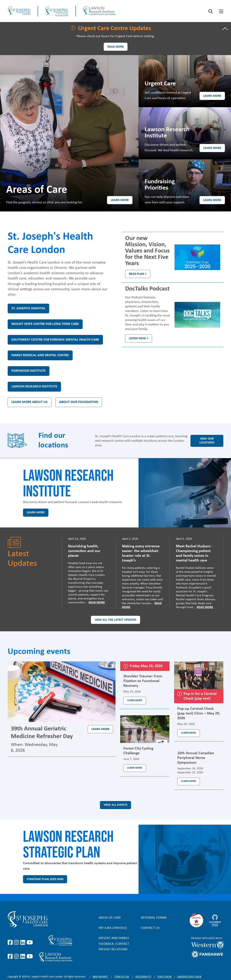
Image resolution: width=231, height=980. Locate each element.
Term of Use (122, 977)
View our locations (207, 441)
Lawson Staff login (189, 977)
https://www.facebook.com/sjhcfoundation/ (11, 957)
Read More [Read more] (97, 603)
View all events (115, 805)
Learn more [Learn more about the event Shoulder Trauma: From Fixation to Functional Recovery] (135, 700)
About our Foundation (79, 402)
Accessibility (143, 977)
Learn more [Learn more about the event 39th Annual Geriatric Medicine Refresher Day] (100, 729)
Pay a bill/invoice (113, 928)
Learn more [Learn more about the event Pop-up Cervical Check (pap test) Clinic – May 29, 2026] (189, 733)
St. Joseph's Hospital (28, 308)
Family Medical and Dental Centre (40, 355)
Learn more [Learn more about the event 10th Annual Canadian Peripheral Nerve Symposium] (189, 781)
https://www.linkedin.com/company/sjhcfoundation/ (23, 957)
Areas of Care (110, 918)
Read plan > (138, 274)
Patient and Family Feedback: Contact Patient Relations (114, 944)
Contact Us (150, 928)
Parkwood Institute (29, 371)
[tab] (221, 11)
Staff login (164, 977)
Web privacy (100, 977)
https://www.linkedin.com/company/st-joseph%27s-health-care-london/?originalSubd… (23, 943)
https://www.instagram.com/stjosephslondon (17, 943)
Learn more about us (30, 402)
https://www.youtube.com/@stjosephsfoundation (30, 957)
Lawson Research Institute (34, 387)
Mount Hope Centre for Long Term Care (45, 324)
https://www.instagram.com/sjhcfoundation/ (17, 957)
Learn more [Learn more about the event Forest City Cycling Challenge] (135, 768)
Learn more (120, 200)
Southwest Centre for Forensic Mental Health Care (55, 340)
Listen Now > (139, 338)
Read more (116, 47)
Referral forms (154, 918)
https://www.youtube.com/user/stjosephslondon (30, 943)
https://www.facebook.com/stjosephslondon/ (11, 943)
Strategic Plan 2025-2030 (45, 879)
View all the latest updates (115, 620)
